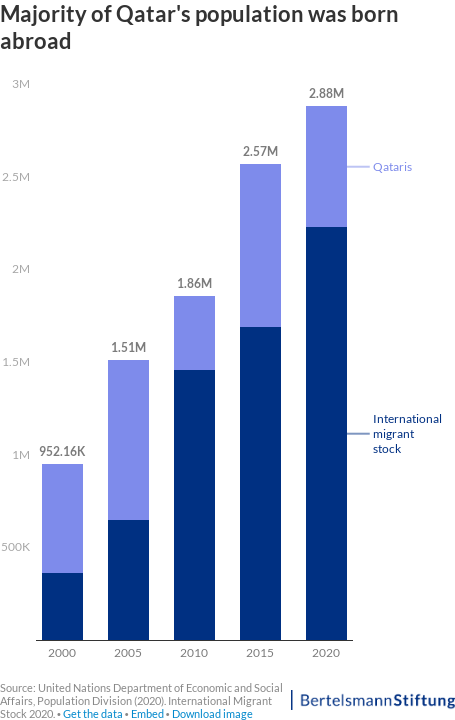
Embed (147, 713)
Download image (212, 713)
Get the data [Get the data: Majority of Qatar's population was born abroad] (93, 713)
